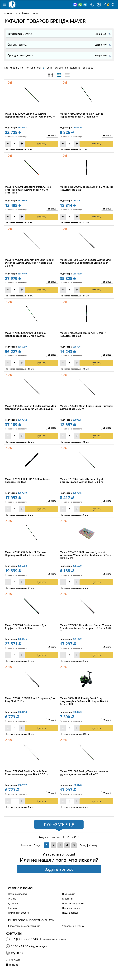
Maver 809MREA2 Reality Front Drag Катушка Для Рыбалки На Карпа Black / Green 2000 (84, 701)
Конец (93, 845)
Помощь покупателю (74, 903)
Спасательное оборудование (24, 926)
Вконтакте (15, 960)
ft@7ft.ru (17, 953)
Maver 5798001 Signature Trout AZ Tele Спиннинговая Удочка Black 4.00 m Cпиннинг (28, 190)
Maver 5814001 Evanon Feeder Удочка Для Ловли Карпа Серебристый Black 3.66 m (85, 261)
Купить (42, 217)
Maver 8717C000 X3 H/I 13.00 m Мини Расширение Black (28, 480)
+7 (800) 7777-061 (26, 939)
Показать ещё (59, 824)
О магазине (69, 894)
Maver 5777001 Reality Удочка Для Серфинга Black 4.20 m (26, 627)
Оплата (12, 899)
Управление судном (73, 926)
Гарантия (67, 899)
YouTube (14, 965)
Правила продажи (18, 894)
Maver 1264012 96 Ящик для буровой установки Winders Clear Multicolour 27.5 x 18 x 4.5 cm (85, 555)
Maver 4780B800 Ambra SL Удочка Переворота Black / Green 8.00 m (25, 334)
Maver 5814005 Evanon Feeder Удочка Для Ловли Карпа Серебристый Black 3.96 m (30, 407)
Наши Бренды (70, 913)
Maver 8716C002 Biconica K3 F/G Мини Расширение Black (83, 334)
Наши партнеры (71, 908)
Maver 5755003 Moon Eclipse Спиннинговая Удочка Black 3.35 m (86, 407)
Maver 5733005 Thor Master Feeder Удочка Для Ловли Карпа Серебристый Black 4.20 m (85, 628)
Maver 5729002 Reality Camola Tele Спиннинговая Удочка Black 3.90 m (26, 773)
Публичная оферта (19, 913)
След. (83, 845)
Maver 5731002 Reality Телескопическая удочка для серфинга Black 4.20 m (84, 773)
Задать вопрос (59, 869)
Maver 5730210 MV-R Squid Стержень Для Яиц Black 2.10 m (30, 700)
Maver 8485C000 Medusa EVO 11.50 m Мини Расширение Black (86, 188)
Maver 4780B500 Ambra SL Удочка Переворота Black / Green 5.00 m (25, 554)
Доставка (13, 903)
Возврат (13, 908)
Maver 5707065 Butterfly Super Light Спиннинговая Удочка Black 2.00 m (81, 480)
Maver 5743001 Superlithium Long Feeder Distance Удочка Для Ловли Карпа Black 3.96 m (29, 263)
